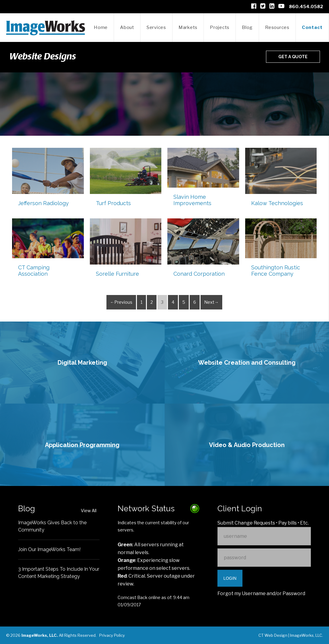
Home (101, 27)
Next (209, 302)
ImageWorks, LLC (306, 635)
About (127, 27)
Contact (312, 27)
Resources (277, 27)
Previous (123, 302)
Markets (188, 27)
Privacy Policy (112, 635)
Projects (220, 27)
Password (294, 593)
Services (156, 27)
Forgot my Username (242, 593)
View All (89, 511)
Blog (247, 27)
